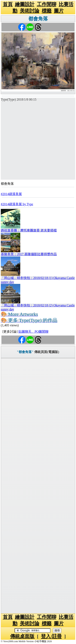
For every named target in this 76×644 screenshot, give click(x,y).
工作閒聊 (47, 4)
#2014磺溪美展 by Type (17, 204)
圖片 (59, 11)
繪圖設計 (25, 4)
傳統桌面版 (22, 636)
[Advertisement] (38, 142)
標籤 (47, 11)
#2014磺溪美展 (11, 194)
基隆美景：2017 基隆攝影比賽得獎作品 (29, 254)
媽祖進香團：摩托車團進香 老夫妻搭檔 (29, 230)
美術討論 (30, 11)
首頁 (8, 4)
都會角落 (38, 19)
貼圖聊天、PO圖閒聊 (33, 332)
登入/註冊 (51, 636)
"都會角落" (25, 352)
